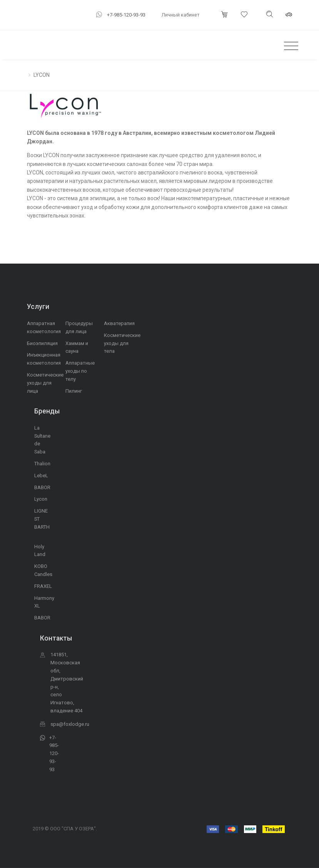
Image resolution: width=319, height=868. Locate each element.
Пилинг (74, 391)
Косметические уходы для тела (122, 343)
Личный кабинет (180, 15)
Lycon (41, 499)
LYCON (42, 75)
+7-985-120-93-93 (126, 15)
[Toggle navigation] (289, 46)
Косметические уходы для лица (45, 383)
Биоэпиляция (42, 343)
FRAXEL (43, 586)
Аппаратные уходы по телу (80, 371)
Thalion (42, 464)
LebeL (41, 475)
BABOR (42, 487)
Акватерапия (119, 323)
